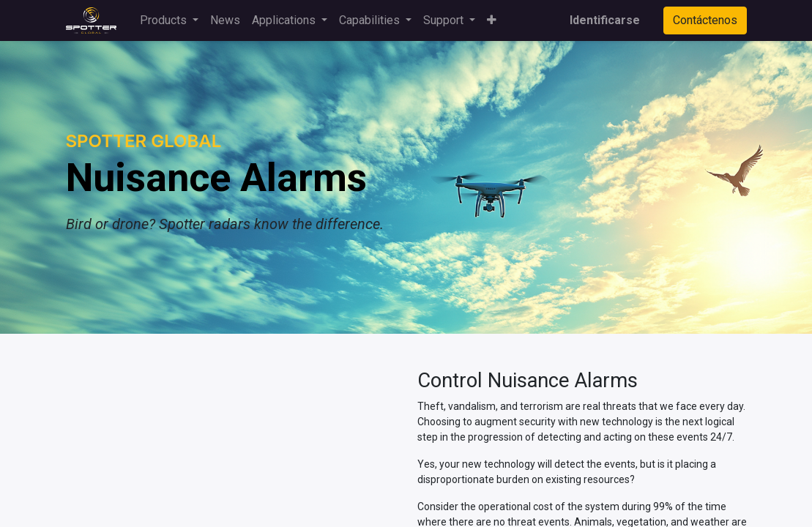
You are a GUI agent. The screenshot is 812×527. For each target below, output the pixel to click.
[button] (492, 20)
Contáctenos (705, 20)
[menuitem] (225, 20)
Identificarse (605, 20)
